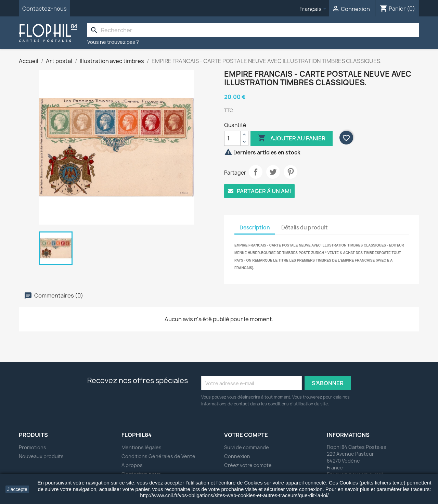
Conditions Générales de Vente (158, 456)
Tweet (273, 172)
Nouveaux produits (41, 456)
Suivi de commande (247, 447)
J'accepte (17, 489)
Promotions (33, 447)
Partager (256, 172)
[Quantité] (232, 138)
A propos (132, 465)
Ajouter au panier (292, 138)
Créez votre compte (248, 465)
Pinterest (291, 172)
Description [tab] (255, 228)
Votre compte (246, 435)
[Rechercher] (253, 30)
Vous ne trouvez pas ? (113, 42)
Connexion (237, 456)
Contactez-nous (44, 9)
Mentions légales (141, 447)
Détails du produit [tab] (305, 228)
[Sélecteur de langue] (314, 9)
